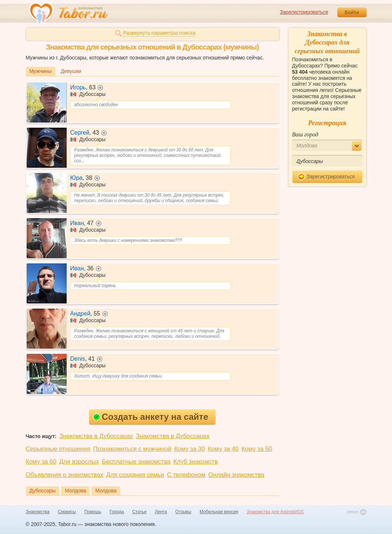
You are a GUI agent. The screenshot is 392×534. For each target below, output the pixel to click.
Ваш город (305, 134)
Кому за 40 (223, 449)
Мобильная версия (219, 512)
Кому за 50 (257, 449)
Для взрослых (79, 462)
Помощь (93, 512)
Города (117, 512)
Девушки (71, 71)
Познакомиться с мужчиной (132, 449)
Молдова (76, 491)
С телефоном (186, 475)
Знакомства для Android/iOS (275, 512)
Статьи (139, 512)
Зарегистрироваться (304, 12)
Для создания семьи (135, 475)
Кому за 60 (41, 462)
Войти (352, 12)
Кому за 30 (189, 449)
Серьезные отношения (58, 449)
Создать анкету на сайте (151, 417)
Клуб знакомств (196, 462)
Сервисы (67, 512)
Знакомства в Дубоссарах (96, 436)
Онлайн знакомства (236, 475)
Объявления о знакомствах (65, 475)
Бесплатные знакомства (136, 462)
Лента (161, 512)
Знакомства (38, 512)
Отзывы (183, 512)
